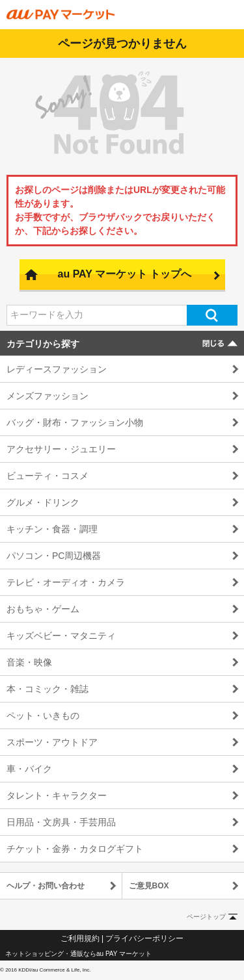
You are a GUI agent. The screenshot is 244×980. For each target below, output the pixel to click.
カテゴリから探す (43, 344)
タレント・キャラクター (57, 795)
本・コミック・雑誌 (47, 689)
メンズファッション (47, 396)
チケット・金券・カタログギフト (75, 849)
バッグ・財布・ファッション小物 (75, 422)
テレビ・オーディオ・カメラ (66, 582)
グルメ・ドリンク (43, 502)
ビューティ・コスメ (47, 476)
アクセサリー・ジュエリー (61, 449)
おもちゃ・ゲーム (43, 609)
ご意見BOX (149, 886)
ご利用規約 (80, 938)
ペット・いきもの (43, 716)
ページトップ (206, 917)
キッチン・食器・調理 (52, 529)
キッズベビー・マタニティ (61, 636)
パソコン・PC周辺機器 (54, 556)
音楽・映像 (29, 662)
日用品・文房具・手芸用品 (61, 822)
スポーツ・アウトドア (52, 742)
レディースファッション (57, 369)
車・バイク (29, 769)
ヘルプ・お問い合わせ (46, 886)
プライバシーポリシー (144, 938)
